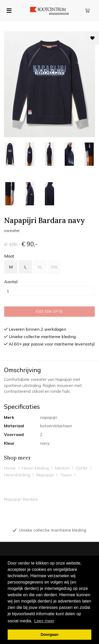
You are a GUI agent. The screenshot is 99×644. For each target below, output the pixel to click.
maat (9, 256)
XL (40, 267)
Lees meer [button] (44, 621)
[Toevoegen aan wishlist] (92, 38)
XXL (55, 267)
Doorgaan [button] (49, 634)
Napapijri (45, 475)
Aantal (11, 282)
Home (10, 468)
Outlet (82, 468)
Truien (66, 475)
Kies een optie (49, 311)
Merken (62, 468)
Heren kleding (35, 468)
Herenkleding (17, 475)
